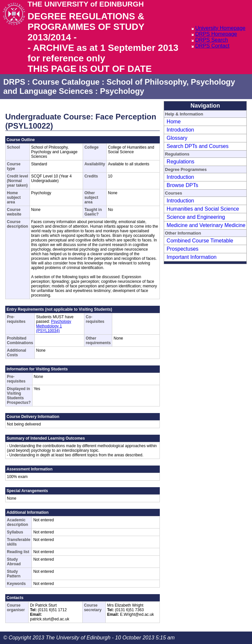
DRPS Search (212, 40)
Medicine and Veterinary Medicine (206, 225)
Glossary (177, 138)
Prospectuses (183, 249)
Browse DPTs (182, 185)
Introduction (180, 130)
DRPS (14, 82)
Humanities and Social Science (203, 209)
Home (174, 122)
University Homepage (220, 28)
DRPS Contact (212, 46)
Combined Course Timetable (200, 241)
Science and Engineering (196, 217)
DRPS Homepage (216, 34)
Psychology (122, 91)
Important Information (192, 257)
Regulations (181, 162)
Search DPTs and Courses (198, 146)
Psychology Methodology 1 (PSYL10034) (54, 326)
